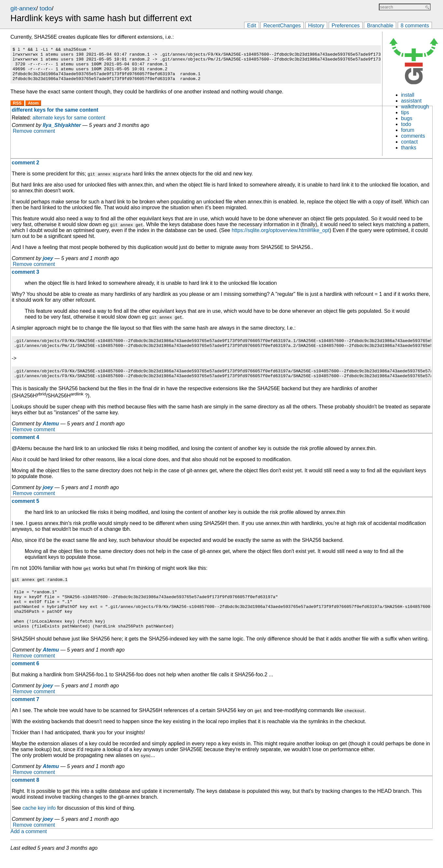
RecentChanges (282, 26)
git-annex (23, 8)
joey (48, 258)
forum (408, 130)
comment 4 (25, 441)
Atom (33, 110)
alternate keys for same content (69, 124)
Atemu (51, 427)
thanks (409, 148)
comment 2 (25, 163)
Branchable (380, 26)
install (408, 95)
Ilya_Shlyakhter (62, 132)
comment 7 (25, 711)
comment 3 (25, 272)
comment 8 (25, 792)
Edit (252, 26)
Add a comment (29, 843)
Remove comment (34, 138)
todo (46, 8)
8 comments (415, 26)
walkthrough (415, 107)
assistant (411, 101)
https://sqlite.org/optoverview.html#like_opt (281, 230)
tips (405, 112)
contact (409, 142)
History (316, 26)
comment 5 (25, 505)
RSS (17, 110)
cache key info (39, 820)
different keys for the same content (55, 117)
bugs (407, 118)
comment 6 (25, 675)
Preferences (346, 26)
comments (413, 136)
